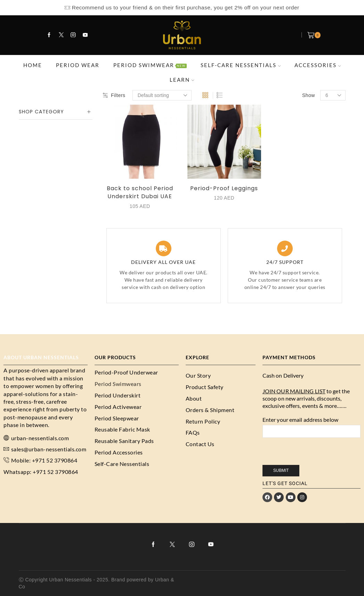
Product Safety (205, 387)
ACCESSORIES (318, 65)
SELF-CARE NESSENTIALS (241, 65)
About (194, 398)
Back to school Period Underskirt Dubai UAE (140, 192)
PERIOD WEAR (78, 65)
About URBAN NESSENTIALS (41, 357)
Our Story (198, 375)
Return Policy (203, 421)
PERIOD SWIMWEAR (150, 65)
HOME (33, 65)
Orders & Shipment (210, 410)
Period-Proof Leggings (224, 188)
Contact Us (200, 444)
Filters (114, 95)
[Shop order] (162, 95)
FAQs (193, 432)
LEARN (182, 80)
